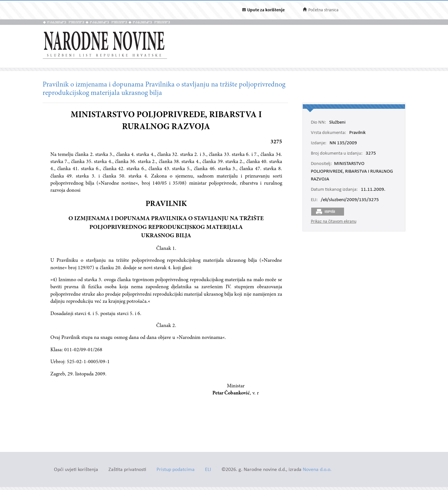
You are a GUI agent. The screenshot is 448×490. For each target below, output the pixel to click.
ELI (208, 470)
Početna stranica (323, 10)
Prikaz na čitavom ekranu (334, 222)
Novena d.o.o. (317, 470)
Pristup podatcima (176, 470)
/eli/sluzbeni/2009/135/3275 (350, 200)
